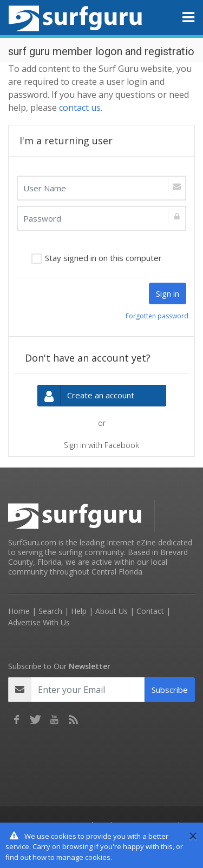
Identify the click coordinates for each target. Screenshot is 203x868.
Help (79, 611)
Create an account (86, 396)
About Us (112, 611)
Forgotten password (157, 316)
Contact (150, 611)
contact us (80, 108)
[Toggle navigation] (188, 17)
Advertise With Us (39, 622)
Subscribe (170, 690)
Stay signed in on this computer (103, 258)
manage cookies (83, 857)
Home (19, 611)
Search (50, 611)
